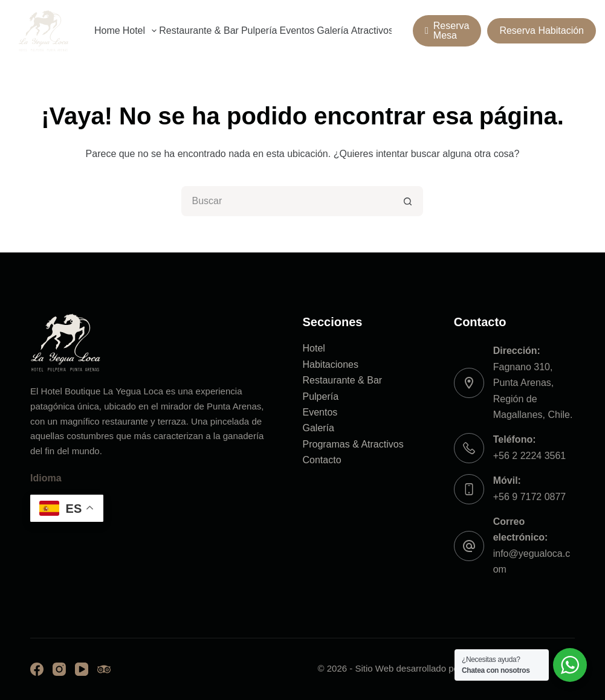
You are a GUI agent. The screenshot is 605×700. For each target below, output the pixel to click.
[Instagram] (59, 669)
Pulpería (259, 31)
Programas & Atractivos (353, 444)
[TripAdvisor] (104, 669)
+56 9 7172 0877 (530, 497)
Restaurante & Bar (199, 31)
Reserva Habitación (542, 31)
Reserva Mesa (447, 31)
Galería (332, 31)
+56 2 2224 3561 (530, 456)
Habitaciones (330, 364)
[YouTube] (82, 669)
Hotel (141, 31)
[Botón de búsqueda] (408, 201)
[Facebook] (37, 669)
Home (107, 31)
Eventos (297, 31)
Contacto (322, 460)
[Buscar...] (287, 201)
